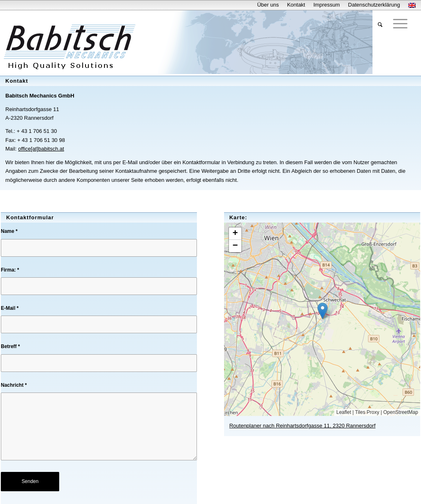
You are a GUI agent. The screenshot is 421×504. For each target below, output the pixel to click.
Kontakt (296, 5)
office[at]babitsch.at (41, 149)
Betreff (10, 346)
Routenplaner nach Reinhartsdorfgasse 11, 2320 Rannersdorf (303, 426)
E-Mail (10, 308)
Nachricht (14, 385)
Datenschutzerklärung (374, 5)
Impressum (326, 5)
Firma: (10, 270)
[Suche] (380, 25)
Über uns (268, 5)
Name (9, 231)
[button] (323, 311)
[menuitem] (268, 5)
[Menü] (400, 24)
